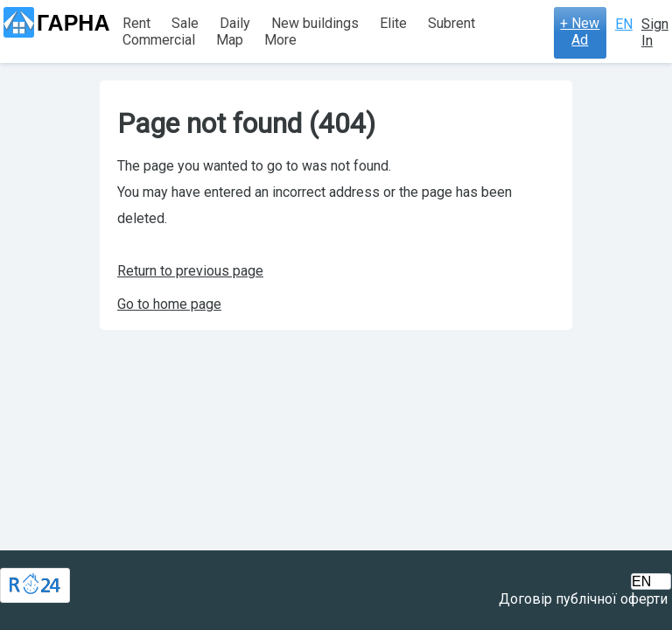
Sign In (655, 32)
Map (230, 40)
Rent (136, 23)
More (280, 40)
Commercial (159, 40)
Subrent (451, 23)
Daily (235, 23)
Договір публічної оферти (583, 599)
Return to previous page (190, 271)
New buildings (315, 23)
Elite (393, 23)
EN (624, 24)
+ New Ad (580, 31)
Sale (185, 23)
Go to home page (169, 304)
